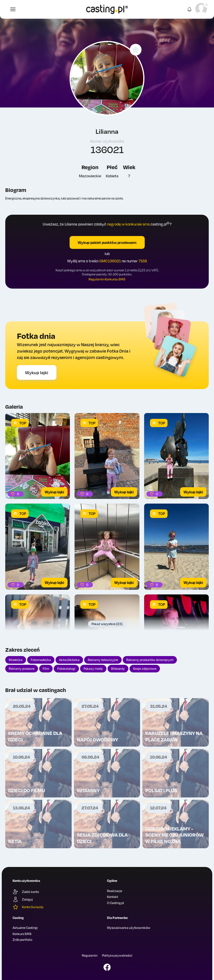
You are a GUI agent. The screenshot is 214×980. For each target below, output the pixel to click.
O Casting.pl (115, 903)
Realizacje (115, 891)
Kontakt (113, 897)
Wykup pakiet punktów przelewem (107, 242)
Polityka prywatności (117, 955)
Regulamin (90, 955)
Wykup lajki (37, 372)
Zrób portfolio (22, 940)
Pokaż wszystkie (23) (107, 624)
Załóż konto (26, 892)
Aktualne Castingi (25, 928)
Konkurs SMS (22, 934)
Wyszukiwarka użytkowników (129, 928)
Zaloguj (23, 899)
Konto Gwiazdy (28, 907)
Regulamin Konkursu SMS (107, 279)
